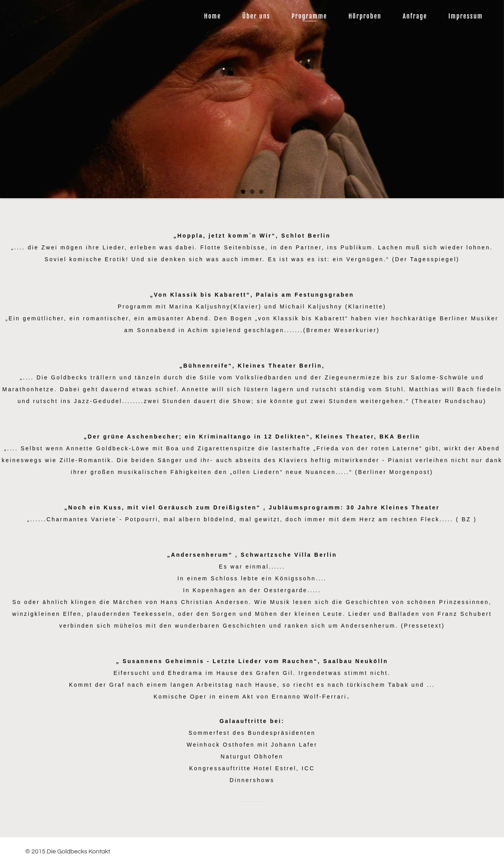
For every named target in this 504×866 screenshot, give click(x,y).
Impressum (466, 16)
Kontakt (99, 851)
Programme (309, 16)
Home (212, 16)
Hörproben (365, 16)
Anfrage (415, 16)
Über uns (256, 16)
